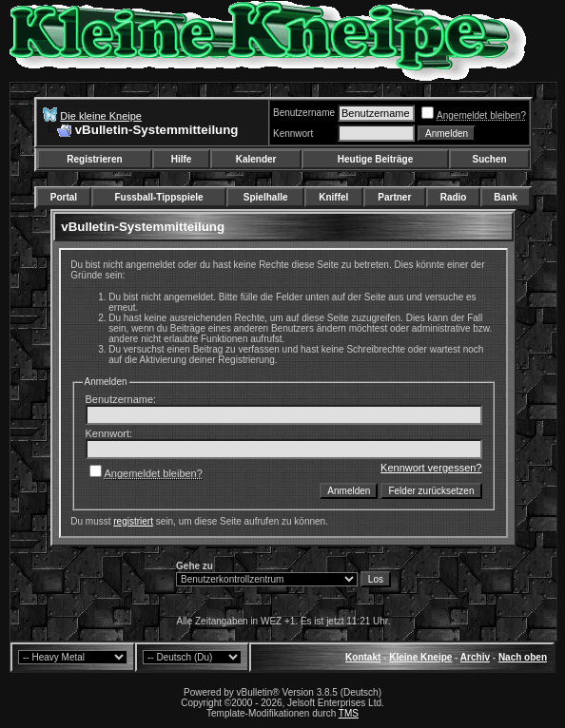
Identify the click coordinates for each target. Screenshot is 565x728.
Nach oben (523, 657)
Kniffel (333, 197)
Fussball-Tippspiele (158, 197)
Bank (505, 197)
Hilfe (182, 159)
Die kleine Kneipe (101, 116)
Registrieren (94, 159)
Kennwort (293, 134)
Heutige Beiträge (375, 159)
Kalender (256, 159)
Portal (64, 197)
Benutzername (304, 113)
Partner (394, 197)
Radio (454, 197)
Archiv (475, 657)
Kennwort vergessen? (431, 468)
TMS (349, 713)
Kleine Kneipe (420, 657)
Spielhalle (266, 197)
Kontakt (363, 657)
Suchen (490, 159)
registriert (133, 521)
